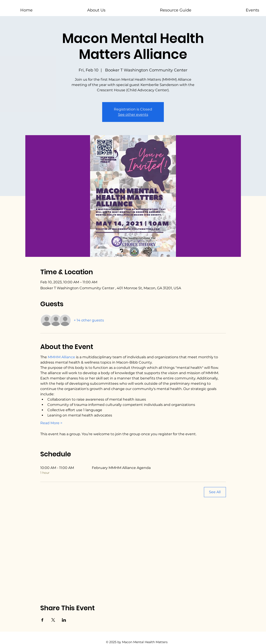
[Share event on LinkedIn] (64, 620)
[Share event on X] (53, 620)
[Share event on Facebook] (42, 620)
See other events (133, 115)
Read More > (51, 423)
